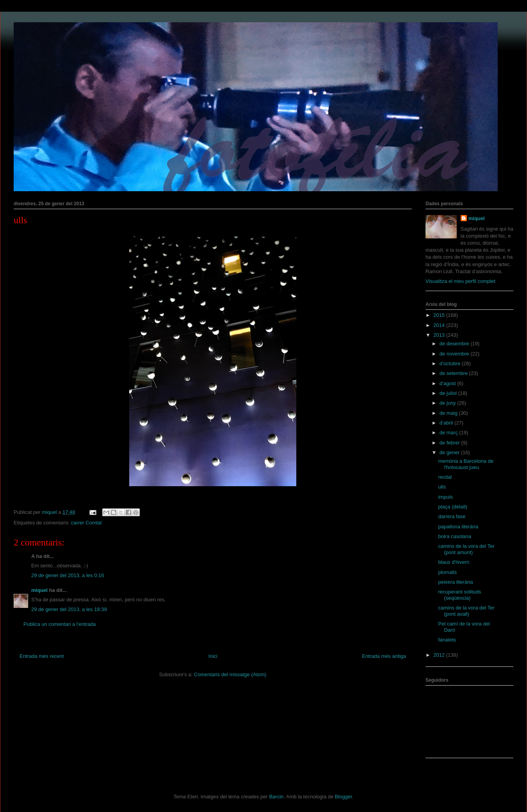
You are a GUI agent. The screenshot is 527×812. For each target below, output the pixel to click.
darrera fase (452, 516)
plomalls (447, 572)
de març (450, 433)
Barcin (276, 797)
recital (445, 477)
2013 (440, 335)
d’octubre (451, 363)
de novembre (455, 354)
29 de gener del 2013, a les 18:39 (69, 609)
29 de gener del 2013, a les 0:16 (68, 575)
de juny (449, 403)
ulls (442, 487)
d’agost (449, 383)
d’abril (447, 423)
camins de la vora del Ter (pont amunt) (466, 549)
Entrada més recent (42, 656)
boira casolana (455, 536)
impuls (445, 497)
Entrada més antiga (384, 656)
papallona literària (458, 527)
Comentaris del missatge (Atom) (230, 674)
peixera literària (455, 582)
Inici (213, 656)
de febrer (450, 443)
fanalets (447, 640)
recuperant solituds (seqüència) (459, 595)
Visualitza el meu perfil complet (460, 281)
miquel (39, 590)
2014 (440, 325)
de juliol (449, 393)
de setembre (454, 373)
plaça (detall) (452, 507)
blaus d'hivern (454, 562)
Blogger (344, 797)
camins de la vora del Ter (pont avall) (466, 611)
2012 (440, 655)
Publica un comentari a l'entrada (60, 624)
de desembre (455, 344)
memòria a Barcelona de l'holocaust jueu (466, 464)
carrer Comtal (86, 523)
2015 (440, 315)
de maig (449, 413)
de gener (450, 452)
